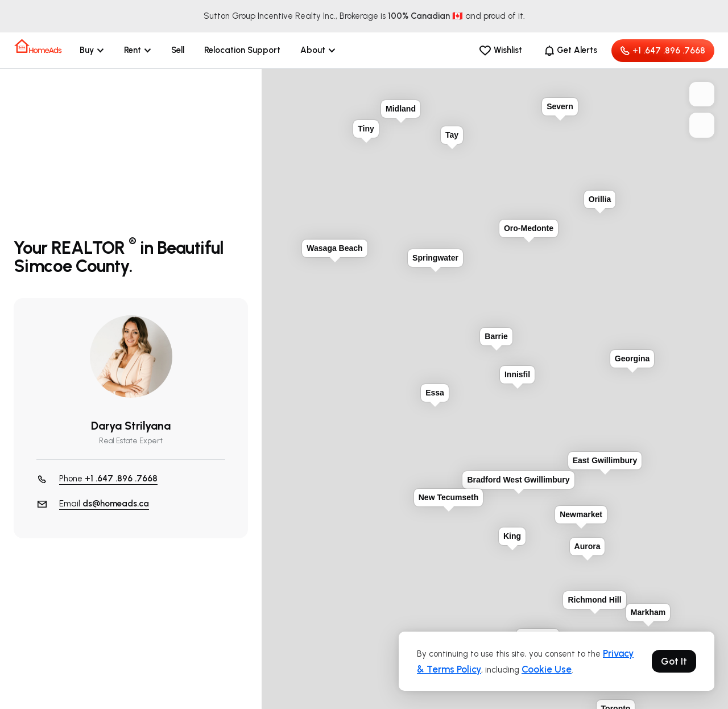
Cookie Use (547, 669)
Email (104, 504)
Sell (178, 50)
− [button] (702, 125)
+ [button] (702, 94)
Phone (108, 479)
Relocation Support (242, 50)
